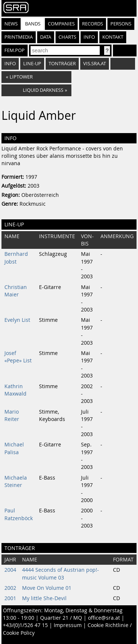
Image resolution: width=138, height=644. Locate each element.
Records (93, 24)
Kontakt (113, 37)
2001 (10, 598)
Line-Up (32, 64)
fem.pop (15, 50)
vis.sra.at (95, 64)
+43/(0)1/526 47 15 (25, 625)
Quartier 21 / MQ (61, 618)
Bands (33, 24)
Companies (61, 24)
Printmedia (19, 37)
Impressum (68, 625)
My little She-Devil (44, 598)
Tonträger (62, 64)
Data (46, 37)
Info (89, 37)
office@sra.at (104, 618)
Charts (67, 37)
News (11, 24)
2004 (10, 570)
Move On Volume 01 (47, 588)
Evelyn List (17, 320)
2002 (10, 588)
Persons (121, 24)
